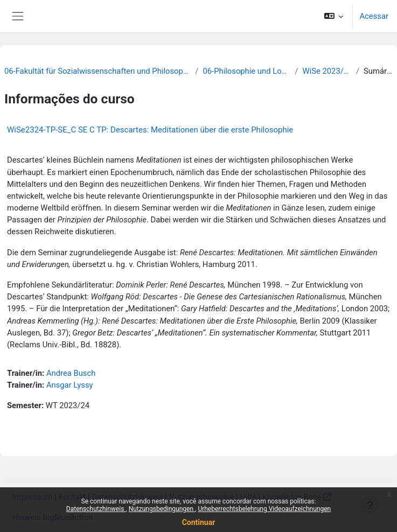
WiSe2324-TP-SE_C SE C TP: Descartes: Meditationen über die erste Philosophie (150, 130)
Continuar (199, 522)
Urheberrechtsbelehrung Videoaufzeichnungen (264, 509)
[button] (334, 16)
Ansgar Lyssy (70, 385)
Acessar (374, 16)
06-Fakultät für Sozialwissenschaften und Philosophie (97, 71)
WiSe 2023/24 (327, 71)
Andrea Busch (71, 373)
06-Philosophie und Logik (246, 71)
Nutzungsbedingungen (162, 509)
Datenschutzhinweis (96, 509)
